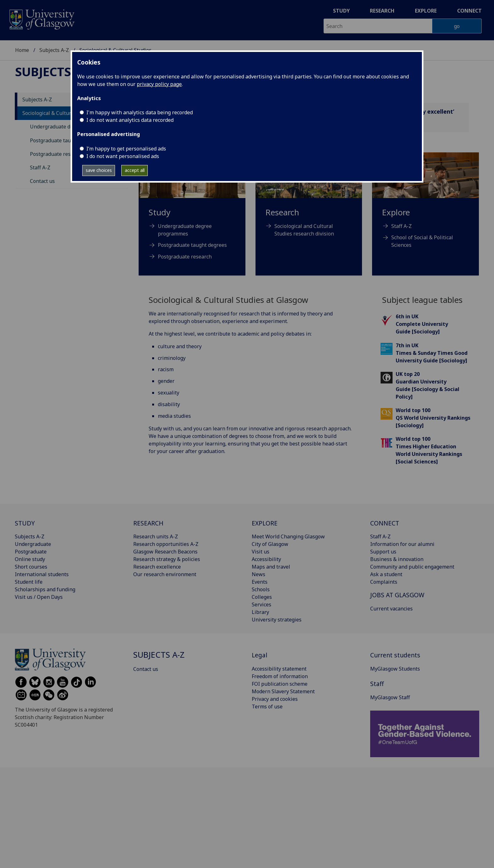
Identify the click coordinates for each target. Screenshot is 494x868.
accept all (135, 170)
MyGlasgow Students (395, 669)
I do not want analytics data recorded (130, 120)
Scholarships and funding (45, 589)
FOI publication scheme (280, 684)
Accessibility (266, 559)
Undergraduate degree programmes (185, 230)
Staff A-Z (40, 167)
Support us (383, 552)
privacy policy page (159, 84)
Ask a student (386, 574)
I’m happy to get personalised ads (126, 149)
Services (261, 604)
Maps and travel (271, 567)
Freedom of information (280, 676)
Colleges (262, 597)
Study (341, 11)
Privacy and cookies (275, 699)
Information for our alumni (402, 544)
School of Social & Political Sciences (422, 241)
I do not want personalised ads (123, 156)
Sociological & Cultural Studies (58, 113)
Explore (426, 11)
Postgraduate (31, 552)
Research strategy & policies (167, 559)
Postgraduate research (57, 154)
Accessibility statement (279, 669)
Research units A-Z (156, 536)
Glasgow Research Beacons (165, 552)
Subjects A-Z (54, 50)
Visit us (261, 552)
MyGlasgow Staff (390, 697)
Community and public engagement (412, 567)
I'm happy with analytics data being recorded (140, 112)
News (258, 574)
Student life (29, 582)
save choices (99, 170)
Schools (261, 589)
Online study (30, 559)
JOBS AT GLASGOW (397, 595)
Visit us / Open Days (39, 597)
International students (42, 574)
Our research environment (165, 574)
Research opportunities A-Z (166, 544)
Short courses (31, 567)
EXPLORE (265, 523)
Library (260, 612)
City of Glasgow (270, 544)
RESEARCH (148, 523)
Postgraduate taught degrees (64, 140)
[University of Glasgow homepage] (41, 19)
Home (22, 50)
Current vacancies (391, 609)
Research (382, 11)
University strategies (277, 620)
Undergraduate (33, 544)
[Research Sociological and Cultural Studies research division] (309, 202)
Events (260, 582)
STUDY (25, 523)
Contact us (42, 181)
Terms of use (267, 706)
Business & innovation (397, 559)
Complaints (384, 582)
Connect (469, 11)
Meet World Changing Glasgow (288, 536)
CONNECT (385, 523)
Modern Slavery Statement (283, 691)
